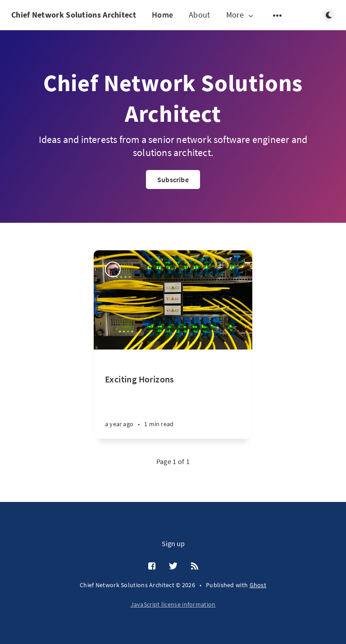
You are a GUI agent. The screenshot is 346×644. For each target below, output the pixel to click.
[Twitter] (173, 566)
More (241, 15)
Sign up (173, 543)
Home (162, 15)
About (200, 15)
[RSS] (195, 566)
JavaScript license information (173, 604)
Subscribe (173, 179)
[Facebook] (152, 566)
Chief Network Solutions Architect (74, 15)
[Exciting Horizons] (173, 394)
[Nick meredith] (113, 269)
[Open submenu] (278, 15)
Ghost (258, 585)
